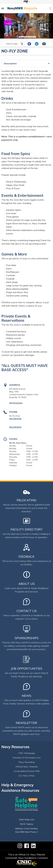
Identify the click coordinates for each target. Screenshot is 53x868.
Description (10, 63)
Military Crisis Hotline (26, 828)
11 (35, 37)
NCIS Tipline (27, 824)
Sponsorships (27, 638)
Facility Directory (27, 529)
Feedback (26, 557)
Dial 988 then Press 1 (27, 832)
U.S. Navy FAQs (26, 776)
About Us (26, 584)
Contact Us (27, 611)
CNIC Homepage (26, 753)
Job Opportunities (26, 669)
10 (33, 37)
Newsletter (26, 723)
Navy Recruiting (27, 762)
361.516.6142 (15, 419)
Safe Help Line (27, 819)
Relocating (26, 500)
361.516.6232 (15, 427)
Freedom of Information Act (27, 758)
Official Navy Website (27, 767)
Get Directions (16, 403)
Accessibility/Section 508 (27, 771)
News (26, 696)
